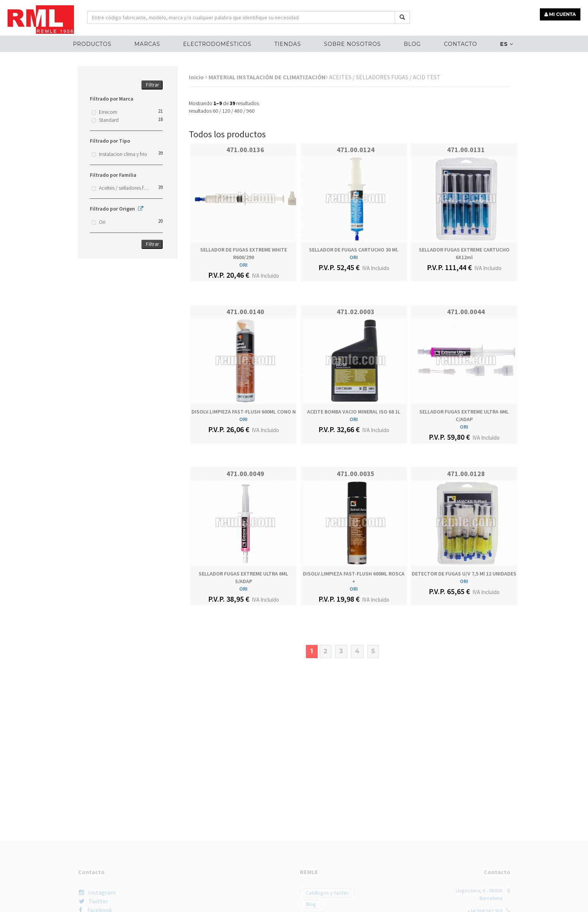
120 (226, 111)
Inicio (198, 77)
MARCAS (147, 44)
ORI (243, 265)
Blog (412, 44)
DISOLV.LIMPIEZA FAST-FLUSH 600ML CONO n (244, 412)
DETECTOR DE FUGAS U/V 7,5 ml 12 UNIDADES (464, 574)
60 (215, 111)
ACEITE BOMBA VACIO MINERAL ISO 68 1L (354, 412)
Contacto (460, 44)
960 (250, 111)
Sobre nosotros (353, 44)
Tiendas (288, 44)
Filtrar (153, 85)
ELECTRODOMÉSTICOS (217, 44)
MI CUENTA (560, 14)
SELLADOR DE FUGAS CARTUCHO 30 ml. (354, 250)
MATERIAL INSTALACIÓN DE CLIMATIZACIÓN (268, 77)
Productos (92, 44)
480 (238, 111)
